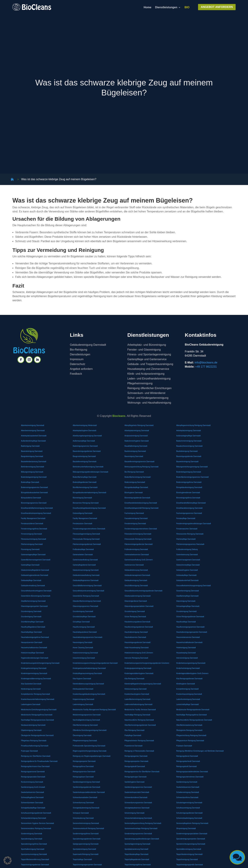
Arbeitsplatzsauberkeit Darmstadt (34, 436)
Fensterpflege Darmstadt (186, 518)
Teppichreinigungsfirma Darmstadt (138, 865)
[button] (8, 860)
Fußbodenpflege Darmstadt (83, 549)
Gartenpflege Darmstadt (30, 565)
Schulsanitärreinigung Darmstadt (33, 818)
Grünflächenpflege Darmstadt (32, 622)
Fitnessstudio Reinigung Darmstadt (86, 539)
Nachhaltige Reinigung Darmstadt (137, 715)
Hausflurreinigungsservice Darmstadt (190, 627)
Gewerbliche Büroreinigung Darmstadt (36, 596)
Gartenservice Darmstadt (134, 565)
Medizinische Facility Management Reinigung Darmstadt (94, 710)
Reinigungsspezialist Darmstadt (33, 777)
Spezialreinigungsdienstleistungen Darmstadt (142, 839)
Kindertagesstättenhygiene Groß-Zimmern (192, 673)
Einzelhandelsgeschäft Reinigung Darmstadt (141, 508)
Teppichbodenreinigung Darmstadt (189, 854)
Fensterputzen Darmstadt (83, 524)
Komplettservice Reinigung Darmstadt (35, 694)
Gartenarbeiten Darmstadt (83, 555)
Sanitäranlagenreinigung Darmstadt (86, 782)
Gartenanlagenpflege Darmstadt (33, 555)
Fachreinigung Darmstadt (134, 513)
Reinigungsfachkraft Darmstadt (188, 761)
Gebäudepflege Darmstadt (186, 575)
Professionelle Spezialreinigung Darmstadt (89, 746)
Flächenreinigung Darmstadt (32, 544)
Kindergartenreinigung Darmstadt (34, 668)
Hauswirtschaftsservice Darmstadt (34, 648)
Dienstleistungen (166, 7)
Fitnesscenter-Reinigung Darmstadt (190, 534)
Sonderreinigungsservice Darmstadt (138, 834)
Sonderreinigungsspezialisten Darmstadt (192, 834)
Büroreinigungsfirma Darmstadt (188, 498)
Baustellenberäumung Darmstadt (34, 462)
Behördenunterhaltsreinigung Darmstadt (88, 467)
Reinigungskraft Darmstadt (135, 766)
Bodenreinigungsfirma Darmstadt (189, 482)
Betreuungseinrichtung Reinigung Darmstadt (141, 467)
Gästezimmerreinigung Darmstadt (86, 570)
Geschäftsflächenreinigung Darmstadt (87, 586)
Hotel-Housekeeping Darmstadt (137, 648)
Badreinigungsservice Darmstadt (85, 446)
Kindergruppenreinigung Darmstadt (138, 668)
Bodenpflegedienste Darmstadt (85, 482)
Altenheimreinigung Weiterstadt (85, 425)
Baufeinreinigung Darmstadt (135, 451)
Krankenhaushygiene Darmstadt (137, 694)
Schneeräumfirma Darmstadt (187, 797)
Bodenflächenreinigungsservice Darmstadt (193, 477)
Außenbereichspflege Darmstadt (33, 441)
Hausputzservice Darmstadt (32, 642)
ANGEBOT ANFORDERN (217, 7)
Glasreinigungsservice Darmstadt (86, 606)
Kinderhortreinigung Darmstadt (188, 668)
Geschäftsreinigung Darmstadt (136, 586)
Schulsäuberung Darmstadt (83, 818)
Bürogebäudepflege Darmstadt (136, 487)
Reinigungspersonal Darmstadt (33, 772)
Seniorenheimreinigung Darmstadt (86, 823)
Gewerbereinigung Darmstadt (188, 591)
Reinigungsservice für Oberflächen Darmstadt (142, 772)
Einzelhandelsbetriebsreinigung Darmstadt (141, 503)
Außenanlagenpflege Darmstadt (188, 436)
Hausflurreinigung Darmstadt (84, 627)
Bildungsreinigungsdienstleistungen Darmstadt (91, 472)
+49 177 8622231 (206, 367)
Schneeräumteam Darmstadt (32, 803)
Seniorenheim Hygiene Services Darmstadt (37, 823)
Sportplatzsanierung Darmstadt (136, 849)
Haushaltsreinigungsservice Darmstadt (88, 637)
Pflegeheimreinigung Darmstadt (85, 741)
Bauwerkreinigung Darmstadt (187, 462)
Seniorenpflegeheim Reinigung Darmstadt (192, 823)
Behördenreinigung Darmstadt (32, 467)
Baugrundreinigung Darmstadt (84, 456)
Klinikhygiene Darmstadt (186, 684)
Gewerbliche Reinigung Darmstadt (86, 596)
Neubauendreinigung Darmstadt (33, 725)
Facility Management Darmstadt (33, 518)
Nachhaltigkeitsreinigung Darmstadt (86, 720)
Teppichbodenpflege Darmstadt (136, 854)
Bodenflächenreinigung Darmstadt (138, 477)
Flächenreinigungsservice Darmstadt (190, 544)
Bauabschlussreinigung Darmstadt (189, 446)
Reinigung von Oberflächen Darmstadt (36, 756)
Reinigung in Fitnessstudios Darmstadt (139, 751)
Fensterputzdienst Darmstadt (32, 524)
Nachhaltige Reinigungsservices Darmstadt (37, 720)
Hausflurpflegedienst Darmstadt (33, 627)
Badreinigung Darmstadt (30, 446)
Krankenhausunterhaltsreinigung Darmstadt (38, 699)
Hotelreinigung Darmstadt (186, 648)
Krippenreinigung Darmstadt (84, 699)
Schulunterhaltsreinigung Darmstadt (138, 818)
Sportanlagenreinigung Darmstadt (137, 844)
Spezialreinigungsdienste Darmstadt (87, 839)
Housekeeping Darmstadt (186, 653)
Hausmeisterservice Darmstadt (188, 637)
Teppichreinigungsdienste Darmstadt (35, 865)
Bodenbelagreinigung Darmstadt (189, 472)
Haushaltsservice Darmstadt (135, 637)
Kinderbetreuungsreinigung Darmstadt (191, 663)
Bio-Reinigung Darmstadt (134, 472)
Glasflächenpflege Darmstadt (187, 596)
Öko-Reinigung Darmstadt (135, 730)
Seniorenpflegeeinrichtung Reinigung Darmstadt (143, 823)
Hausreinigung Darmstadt (83, 642)
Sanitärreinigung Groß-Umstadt (33, 787)
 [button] (237, 857)
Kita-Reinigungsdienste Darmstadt (189, 679)
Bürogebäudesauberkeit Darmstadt (34, 493)
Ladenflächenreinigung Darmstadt (137, 699)
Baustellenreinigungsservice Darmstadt (139, 462)
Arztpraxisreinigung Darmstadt (136, 436)
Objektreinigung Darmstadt (31, 730)
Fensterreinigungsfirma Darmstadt (34, 529)
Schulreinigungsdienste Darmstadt (189, 813)
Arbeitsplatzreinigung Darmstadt (137, 431)
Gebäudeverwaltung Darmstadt (33, 586)
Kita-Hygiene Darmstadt (82, 679)
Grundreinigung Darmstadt (31, 611)
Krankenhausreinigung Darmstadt (189, 694)
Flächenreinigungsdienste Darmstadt (87, 544)
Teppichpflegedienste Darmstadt (137, 859)
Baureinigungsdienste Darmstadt (189, 456)
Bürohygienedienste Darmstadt (188, 493)
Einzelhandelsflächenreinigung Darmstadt (37, 508)
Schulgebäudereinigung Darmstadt (86, 808)
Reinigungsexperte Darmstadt (84, 761)
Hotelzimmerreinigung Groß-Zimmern (139, 653)
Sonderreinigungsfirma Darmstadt (86, 834)
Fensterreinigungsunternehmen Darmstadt (89, 529)
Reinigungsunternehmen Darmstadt (190, 777)
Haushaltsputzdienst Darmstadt (85, 632)
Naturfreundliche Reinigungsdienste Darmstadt (194, 720)
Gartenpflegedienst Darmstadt (84, 565)
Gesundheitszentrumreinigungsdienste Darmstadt (143, 591)
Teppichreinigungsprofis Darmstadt (190, 865)
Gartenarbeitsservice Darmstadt (137, 555)
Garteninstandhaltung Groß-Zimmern (139, 560)
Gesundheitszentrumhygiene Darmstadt (36, 591)
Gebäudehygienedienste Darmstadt (35, 575)
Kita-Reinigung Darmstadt (134, 679)
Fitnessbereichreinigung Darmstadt (138, 534)
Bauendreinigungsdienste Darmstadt (87, 451)
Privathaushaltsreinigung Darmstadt (35, 746)
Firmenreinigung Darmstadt (31, 534)
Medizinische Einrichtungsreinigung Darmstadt (39, 710)
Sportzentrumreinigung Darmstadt (34, 854)
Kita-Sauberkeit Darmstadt (31, 684)
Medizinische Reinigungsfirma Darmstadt (37, 715)
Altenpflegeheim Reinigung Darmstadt (139, 425)
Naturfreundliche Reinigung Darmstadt (139, 720)
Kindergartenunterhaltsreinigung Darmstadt (89, 668)
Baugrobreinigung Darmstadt (32, 456)
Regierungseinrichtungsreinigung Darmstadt (90, 751)
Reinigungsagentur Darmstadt (136, 756)
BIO (187, 7)
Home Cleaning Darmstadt (83, 648)
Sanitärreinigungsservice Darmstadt (138, 787)
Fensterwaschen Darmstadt (187, 529)
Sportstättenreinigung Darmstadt (189, 849)
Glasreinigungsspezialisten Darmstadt (139, 606)
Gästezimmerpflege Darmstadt (188, 565)
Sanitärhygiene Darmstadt (135, 782)
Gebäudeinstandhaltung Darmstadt (86, 575)
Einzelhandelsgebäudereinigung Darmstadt (89, 508)
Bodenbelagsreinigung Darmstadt (34, 477)
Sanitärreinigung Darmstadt (187, 782)
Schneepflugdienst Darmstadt (32, 797)
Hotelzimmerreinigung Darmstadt (85, 653)
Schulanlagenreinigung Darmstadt (189, 803)
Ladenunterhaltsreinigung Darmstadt (138, 704)
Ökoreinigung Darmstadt (82, 735)
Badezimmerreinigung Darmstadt (189, 441)
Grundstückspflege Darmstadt (84, 617)
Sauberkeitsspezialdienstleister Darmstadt (89, 792)
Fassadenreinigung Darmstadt (136, 518)
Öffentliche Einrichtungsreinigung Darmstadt (90, 730)
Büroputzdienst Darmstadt (31, 498)
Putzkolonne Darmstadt (133, 746)
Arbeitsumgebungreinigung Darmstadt (87, 436)
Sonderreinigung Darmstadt (32, 834)
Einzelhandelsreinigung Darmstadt (189, 508)
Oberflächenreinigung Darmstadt (85, 725)
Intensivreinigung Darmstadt (187, 658)
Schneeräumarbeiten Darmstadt (85, 797)
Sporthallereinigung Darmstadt (33, 849)
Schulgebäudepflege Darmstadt (33, 808)
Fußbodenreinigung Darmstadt (136, 549)
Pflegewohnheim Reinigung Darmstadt (139, 741)
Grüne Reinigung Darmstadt (135, 617)
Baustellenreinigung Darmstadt (85, 462)
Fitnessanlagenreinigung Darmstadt (86, 534)
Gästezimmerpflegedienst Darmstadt (35, 570)
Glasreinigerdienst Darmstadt (136, 601)
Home (147, 7)
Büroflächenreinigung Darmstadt (85, 487)
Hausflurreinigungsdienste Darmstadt (139, 627)
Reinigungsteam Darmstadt (83, 777)
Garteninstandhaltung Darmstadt (85, 560)
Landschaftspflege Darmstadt (188, 704)
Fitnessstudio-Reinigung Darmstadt (138, 539)
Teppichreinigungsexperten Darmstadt (87, 865)
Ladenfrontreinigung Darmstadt (188, 699)
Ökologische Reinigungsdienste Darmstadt (37, 735)
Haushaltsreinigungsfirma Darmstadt (35, 637)
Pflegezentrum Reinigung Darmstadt (190, 741)
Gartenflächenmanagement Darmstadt (36, 560)
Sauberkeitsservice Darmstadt (188, 787)
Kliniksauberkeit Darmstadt (83, 689)
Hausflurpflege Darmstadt (186, 622)
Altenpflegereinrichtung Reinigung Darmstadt (193, 425)
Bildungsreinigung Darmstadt (32, 472)
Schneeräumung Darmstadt (83, 803)
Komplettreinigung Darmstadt (188, 689)
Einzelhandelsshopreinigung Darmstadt (36, 513)
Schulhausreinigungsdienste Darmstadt (36, 813)
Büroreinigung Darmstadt (82, 498)
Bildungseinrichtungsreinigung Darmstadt (192, 467)
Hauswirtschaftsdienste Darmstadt (189, 642)
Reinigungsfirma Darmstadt (83, 766)
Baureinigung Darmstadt (134, 456)
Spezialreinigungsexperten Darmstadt (191, 839)
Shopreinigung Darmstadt (186, 828)
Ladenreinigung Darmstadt (83, 704)
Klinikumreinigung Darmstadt (136, 689)
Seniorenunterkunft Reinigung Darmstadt (88, 828)
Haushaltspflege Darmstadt (31, 632)
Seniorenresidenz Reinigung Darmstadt (36, 828)
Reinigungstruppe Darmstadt (135, 777)
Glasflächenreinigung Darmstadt (33, 601)
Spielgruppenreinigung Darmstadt (86, 844)
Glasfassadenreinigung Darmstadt (138, 596)
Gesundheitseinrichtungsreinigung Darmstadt (194, 586)
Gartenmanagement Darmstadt (188, 560)
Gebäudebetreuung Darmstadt (136, 570)
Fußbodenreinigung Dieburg (187, 549)
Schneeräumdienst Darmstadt (136, 797)
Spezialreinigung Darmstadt (32, 839)
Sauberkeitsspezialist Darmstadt (137, 792)
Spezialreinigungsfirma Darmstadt (34, 844)
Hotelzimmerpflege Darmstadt (32, 653)
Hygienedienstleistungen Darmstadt (35, 658)
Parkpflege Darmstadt (133, 735)
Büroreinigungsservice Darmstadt (34, 503)
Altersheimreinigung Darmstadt (33, 431)
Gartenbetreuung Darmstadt (187, 555)
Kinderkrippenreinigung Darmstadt (34, 673)
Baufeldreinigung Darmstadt (187, 451)
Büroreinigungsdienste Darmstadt (137, 498)
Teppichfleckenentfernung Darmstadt (35, 859)
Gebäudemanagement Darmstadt (137, 575)
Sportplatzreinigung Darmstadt (84, 849)
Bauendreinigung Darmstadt (32, 451)
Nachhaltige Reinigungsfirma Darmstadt (192, 715)
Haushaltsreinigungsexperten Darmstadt (192, 632)
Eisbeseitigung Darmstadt (83, 513)
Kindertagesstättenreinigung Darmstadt (36, 679)
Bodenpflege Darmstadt (30, 482)
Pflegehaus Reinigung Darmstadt (34, 741)
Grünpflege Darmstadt (81, 622)
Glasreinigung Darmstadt (186, 601)
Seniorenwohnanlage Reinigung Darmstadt (141, 828)
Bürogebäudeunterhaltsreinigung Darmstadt (90, 493)
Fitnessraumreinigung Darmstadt (33, 539)
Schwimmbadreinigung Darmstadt (189, 818)
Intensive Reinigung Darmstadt (136, 658)
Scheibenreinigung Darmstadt (188, 792)
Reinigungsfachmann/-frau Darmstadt (35, 766)
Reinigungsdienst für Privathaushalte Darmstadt (39, 761)
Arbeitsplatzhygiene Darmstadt (85, 431)
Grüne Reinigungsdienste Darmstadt (190, 617)
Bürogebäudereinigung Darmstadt (189, 487)
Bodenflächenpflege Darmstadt (85, 477)
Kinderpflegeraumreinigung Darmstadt (87, 673)
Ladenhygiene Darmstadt (31, 704)
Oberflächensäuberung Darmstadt (189, 725)
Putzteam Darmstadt (184, 746)
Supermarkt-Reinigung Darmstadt (86, 854)
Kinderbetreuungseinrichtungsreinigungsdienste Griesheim (147, 663)
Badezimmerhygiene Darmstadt (137, 441)
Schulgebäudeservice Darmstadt (137, 808)
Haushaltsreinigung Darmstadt (136, 632)
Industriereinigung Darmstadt (84, 658)
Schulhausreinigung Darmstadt (188, 808)
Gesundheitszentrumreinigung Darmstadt (89, 591)
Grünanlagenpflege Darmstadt (188, 606)
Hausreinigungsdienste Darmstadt (138, 642)
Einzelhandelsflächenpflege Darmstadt (191, 503)
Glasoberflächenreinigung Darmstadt (87, 601)
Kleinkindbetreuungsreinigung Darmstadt (88, 684)
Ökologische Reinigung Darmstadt (189, 730)
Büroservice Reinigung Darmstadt (86, 503)
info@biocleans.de (206, 363)
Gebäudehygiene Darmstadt (187, 570)
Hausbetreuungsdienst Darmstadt (137, 622)
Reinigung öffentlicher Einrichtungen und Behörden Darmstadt (200, 751)
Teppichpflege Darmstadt (82, 859)
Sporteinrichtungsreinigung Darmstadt (191, 844)
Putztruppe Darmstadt (29, 751)
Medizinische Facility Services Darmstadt (140, 710)
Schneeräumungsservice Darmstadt (138, 803)
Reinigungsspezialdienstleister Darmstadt (192, 772)
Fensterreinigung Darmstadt (135, 524)
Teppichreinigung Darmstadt (187, 859)
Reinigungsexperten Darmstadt (136, 761)
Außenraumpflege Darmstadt (84, 441)
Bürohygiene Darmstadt (134, 493)
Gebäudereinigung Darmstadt (136, 580)
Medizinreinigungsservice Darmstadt (87, 715)
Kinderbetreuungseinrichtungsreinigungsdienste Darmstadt (95, 663)
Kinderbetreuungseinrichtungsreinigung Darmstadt (40, 663)
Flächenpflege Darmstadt (186, 539)
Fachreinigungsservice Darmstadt (189, 513)
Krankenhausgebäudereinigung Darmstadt (89, 694)
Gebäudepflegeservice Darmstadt (86, 580)
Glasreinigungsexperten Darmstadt (34, 606)
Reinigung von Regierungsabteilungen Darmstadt (92, 756)
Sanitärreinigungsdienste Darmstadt (87, 787)
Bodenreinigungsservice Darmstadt (34, 487)
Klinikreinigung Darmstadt (31, 689)
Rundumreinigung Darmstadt (32, 782)
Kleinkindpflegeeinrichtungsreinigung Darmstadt (143, 684)
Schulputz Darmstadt (81, 813)
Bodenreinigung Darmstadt (135, 482)
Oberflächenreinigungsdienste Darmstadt (140, 725)
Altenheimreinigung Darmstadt (33, 425)
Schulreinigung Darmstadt (134, 813)
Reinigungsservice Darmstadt (84, 772)
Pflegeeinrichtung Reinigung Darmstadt (191, 735)
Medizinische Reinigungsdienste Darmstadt (193, 710)
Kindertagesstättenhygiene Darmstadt (139, 673)
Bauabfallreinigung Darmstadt (136, 446)
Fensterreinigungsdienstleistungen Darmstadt (194, 524)
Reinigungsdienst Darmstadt (187, 756)
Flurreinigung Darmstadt (30, 549)
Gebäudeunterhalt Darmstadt (187, 580)
